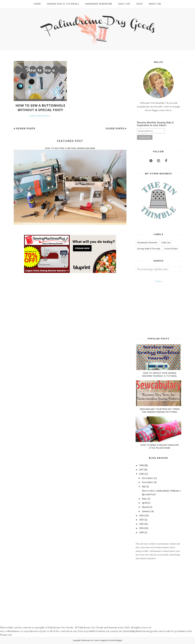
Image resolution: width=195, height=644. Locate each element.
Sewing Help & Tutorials (149, 249)
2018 (142, 465)
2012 (142, 524)
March (146, 507)
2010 (142, 532)
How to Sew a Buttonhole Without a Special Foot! (40, 107)
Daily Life (166, 243)
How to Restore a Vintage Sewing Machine (70, 148)
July (144, 486)
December (148, 478)
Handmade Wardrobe (147, 243)
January (146, 511)
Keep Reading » (40, 116)
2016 (142, 474)
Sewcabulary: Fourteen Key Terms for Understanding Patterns (160, 410)
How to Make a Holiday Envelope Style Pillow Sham (160, 446)
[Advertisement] (91, 600)
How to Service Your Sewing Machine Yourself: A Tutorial (160, 374)
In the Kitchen (171, 249)
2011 (141, 528)
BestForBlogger (116, 640)
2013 (142, 520)
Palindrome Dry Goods (90, 640)
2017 (142, 470)
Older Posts (115, 128)
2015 (142, 516)
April (145, 503)
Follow (159, 281)
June (145, 499)
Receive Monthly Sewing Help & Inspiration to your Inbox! (155, 124)
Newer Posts (26, 128)
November (148, 482)
